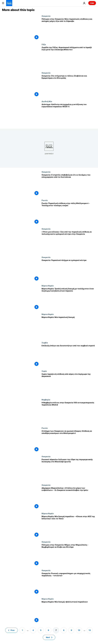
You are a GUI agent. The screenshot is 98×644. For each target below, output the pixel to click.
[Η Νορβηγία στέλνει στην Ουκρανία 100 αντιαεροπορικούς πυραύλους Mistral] (69, 413)
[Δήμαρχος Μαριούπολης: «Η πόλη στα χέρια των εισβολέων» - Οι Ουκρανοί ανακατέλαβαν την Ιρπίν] (69, 498)
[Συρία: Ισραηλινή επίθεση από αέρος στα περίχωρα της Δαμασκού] (69, 384)
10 (79, 630)
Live (92, 3)
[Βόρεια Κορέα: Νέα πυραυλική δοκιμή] (69, 327)
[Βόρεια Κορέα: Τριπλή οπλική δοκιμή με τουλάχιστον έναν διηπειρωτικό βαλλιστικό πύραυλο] (69, 299)
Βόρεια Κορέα (48, 286)
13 (90, 630)
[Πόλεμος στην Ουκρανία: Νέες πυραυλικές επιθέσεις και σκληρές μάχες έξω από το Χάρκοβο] (69, 29)
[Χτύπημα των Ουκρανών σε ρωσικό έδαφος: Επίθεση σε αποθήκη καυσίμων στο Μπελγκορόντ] (69, 441)
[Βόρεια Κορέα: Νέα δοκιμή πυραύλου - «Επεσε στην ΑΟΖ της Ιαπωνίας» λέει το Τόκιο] (69, 527)
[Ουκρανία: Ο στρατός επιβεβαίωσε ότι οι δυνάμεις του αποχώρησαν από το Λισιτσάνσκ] (69, 185)
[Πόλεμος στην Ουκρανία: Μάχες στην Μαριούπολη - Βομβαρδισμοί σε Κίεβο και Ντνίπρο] (69, 555)
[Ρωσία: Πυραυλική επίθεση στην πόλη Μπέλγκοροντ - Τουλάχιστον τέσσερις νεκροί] (69, 213)
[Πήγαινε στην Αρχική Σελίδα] (9, 3)
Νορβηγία (46, 400)
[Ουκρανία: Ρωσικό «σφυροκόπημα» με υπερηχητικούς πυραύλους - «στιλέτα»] (69, 584)
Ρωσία (45, 200)
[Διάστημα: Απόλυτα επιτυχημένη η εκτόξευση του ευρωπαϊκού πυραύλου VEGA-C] (69, 115)
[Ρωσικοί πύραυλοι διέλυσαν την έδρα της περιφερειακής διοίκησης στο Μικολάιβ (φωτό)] (69, 470)
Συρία (44, 371)
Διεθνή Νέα (47, 101)
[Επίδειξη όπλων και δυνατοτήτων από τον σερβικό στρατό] (69, 356)
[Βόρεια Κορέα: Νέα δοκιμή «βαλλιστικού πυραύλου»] (69, 612)
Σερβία (45, 343)
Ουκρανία (46, 16)
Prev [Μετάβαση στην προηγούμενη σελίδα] (13, 630)
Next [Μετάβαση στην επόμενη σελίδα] (48, 637)
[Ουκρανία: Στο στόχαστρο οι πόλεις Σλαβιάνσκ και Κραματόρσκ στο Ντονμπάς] (69, 86)
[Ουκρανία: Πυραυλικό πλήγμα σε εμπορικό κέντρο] (69, 270)
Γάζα (44, 44)
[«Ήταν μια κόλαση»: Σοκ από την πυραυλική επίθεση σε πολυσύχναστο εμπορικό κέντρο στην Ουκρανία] (69, 242)
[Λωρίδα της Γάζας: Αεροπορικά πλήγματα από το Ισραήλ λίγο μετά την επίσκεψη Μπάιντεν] (69, 58)
